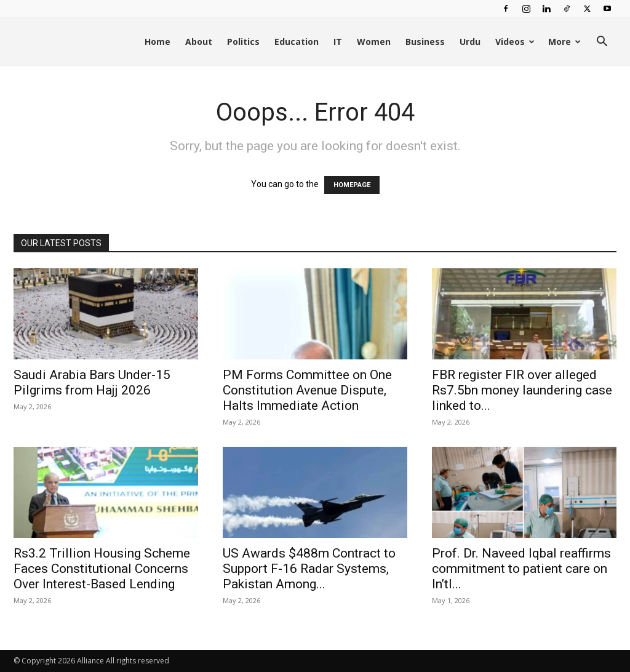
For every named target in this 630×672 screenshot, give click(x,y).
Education (297, 42)
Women (374, 42)
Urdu (470, 42)
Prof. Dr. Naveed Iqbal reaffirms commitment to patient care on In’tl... (521, 569)
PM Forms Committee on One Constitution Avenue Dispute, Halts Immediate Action (307, 390)
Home (157, 42)
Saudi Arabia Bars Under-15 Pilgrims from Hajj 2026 (92, 382)
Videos (515, 42)
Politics (243, 42)
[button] (602, 43)
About (199, 42)
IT (338, 42)
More (564, 42)
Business (425, 42)
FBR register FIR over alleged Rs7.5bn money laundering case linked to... (522, 390)
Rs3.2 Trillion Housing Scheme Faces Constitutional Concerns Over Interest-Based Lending (102, 569)
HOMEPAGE (352, 185)
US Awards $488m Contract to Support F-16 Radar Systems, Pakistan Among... (309, 569)
